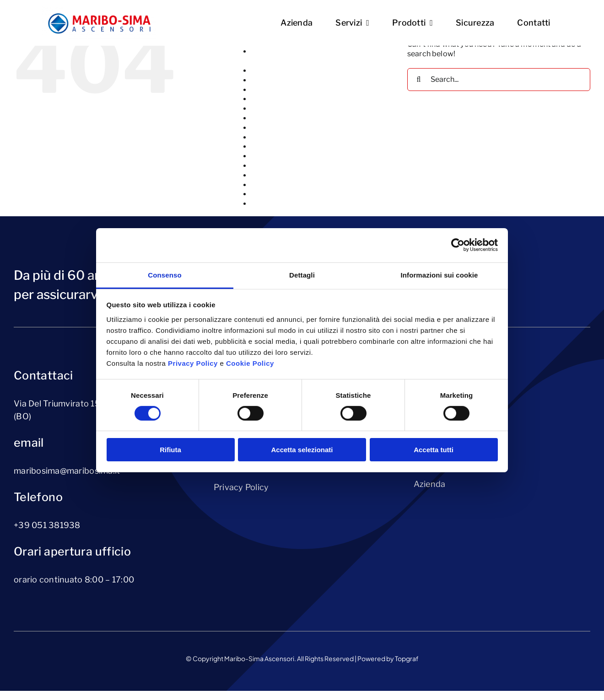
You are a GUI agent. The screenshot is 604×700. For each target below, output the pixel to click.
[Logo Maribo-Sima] (99, 10)
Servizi (263, 194)
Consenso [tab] (164, 275)
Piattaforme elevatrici (289, 156)
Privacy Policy (241, 487)
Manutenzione (276, 147)
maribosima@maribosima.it (67, 471)
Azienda (265, 90)
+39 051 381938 (47, 525)
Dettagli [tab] (302, 275)
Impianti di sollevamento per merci (311, 128)
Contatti (265, 99)
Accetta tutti (434, 450)
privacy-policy (276, 166)
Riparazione (272, 185)
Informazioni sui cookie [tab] (440, 275)
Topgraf (407, 658)
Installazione (273, 137)
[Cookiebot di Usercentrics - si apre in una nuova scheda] (458, 245)
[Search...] (499, 80)
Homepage (271, 118)
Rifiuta (170, 450)
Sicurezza (268, 204)
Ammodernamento (285, 71)
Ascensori (268, 80)
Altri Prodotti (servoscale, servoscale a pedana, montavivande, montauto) (318, 56)
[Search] (419, 80)
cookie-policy (275, 109)
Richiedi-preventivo (286, 175)
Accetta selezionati (302, 450)
